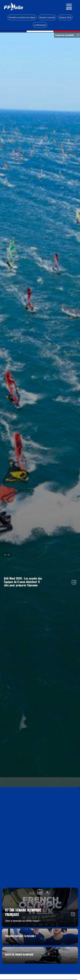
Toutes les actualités (67, 35)
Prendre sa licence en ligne (22, 17)
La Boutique (40, 25)
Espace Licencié (47, 17)
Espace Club (65, 17)
